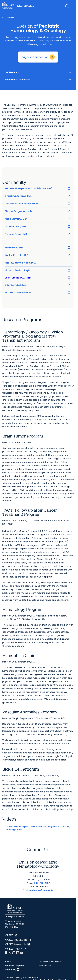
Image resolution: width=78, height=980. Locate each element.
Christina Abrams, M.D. (38, 196)
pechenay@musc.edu (41, 890)
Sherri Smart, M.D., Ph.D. (38, 278)
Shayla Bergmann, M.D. (38, 211)
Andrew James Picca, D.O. (38, 263)
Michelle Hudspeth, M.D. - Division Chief (38, 188)
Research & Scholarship (38, 80)
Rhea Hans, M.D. (38, 248)
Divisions (10, 18)
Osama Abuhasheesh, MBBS (38, 204)
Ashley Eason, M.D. (38, 226)
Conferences (38, 72)
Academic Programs (14, 966)
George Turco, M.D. (38, 285)
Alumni (8, 962)
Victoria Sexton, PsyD (38, 270)
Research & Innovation (50, 962)
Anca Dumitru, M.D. (38, 219)
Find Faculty (12, 970)
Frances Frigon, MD (38, 234)
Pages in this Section (39, 57)
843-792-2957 (42, 883)
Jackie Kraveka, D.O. (38, 255)
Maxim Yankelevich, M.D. (38, 293)
